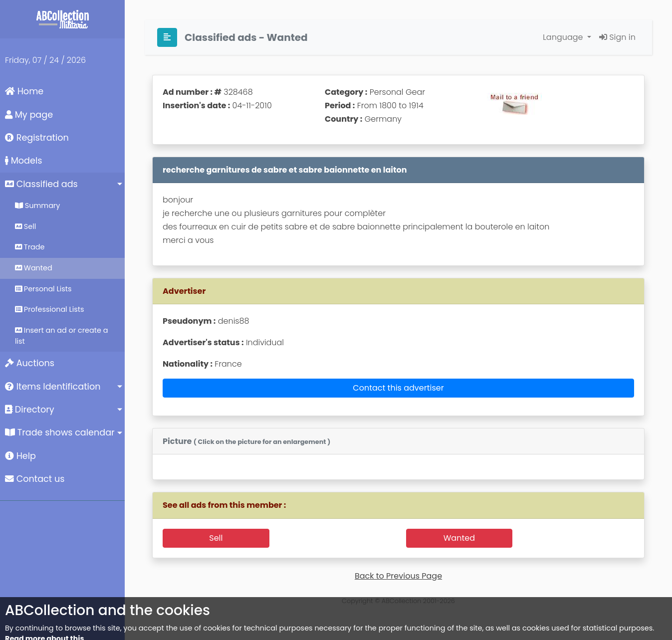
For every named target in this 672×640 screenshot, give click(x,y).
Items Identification (53, 387)
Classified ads (41, 184)
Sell (25, 226)
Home (24, 91)
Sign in (617, 37)
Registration (37, 138)
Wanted (34, 268)
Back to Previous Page (398, 576)
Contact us (35, 479)
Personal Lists (43, 289)
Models (23, 161)
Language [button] (564, 37)
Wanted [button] (459, 538)
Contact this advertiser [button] (398, 388)
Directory (30, 410)
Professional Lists (50, 309)
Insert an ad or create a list (61, 336)
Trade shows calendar (60, 432)
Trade (30, 247)
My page (29, 115)
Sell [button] (216, 538)
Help (20, 456)
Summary (37, 206)
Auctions (30, 363)
